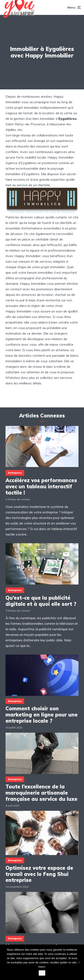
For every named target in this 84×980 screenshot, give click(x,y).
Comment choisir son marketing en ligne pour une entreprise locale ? (42, 715)
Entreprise (15, 473)
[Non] (79, 962)
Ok (42, 973)
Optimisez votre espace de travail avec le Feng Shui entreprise (39, 874)
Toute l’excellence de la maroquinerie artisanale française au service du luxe (41, 793)
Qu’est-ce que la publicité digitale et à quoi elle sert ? (41, 601)
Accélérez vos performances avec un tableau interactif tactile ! (41, 486)
